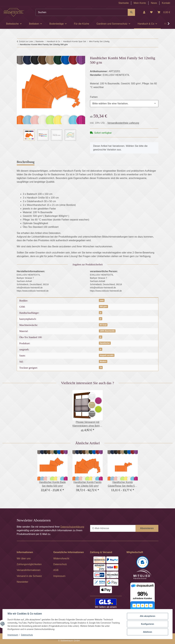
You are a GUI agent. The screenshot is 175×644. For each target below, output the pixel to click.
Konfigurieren (147, 624)
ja (101, 313)
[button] (144, 12)
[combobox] (124, 104)
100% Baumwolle (107, 331)
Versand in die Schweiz (29, 576)
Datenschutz (27, 635)
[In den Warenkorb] (19, 54)
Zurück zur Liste (26, 41)
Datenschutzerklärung (72, 527)
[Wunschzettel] (151, 12)
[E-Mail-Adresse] (113, 528)
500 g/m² (104, 307)
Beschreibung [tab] (26, 162)
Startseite (124, 3)
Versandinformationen (29, 570)
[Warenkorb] (164, 12)
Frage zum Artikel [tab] (73, 162)
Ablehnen (147, 632)
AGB (56, 570)
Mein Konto (140, 3)
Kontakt (166, 3)
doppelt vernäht (107, 355)
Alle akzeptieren (147, 616)
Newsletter (23, 582)
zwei (102, 300)
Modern (103, 361)
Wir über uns (24, 558)
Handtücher (105, 343)
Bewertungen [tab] (48, 162)
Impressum (13, 635)
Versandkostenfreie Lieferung (123, 123)
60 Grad (103, 325)
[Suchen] (82, 12)
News (154, 3)
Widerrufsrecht (61, 558)
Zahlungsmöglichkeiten (29, 564)
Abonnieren (147, 528)
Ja (101, 368)
